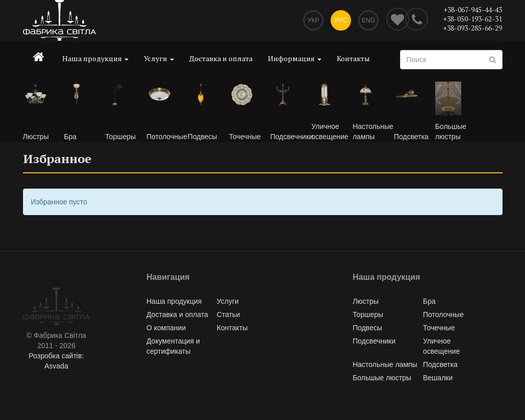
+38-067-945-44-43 (473, 9)
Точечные (439, 328)
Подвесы (367, 328)
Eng (368, 20)
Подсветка (440, 364)
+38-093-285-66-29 (472, 28)
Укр (314, 20)
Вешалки (438, 378)
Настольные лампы (385, 364)
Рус (341, 20)
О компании (166, 328)
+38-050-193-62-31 (472, 19)
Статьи (228, 314)
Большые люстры (382, 378)
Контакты (353, 58)
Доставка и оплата (221, 58)
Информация (295, 58)
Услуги (159, 58)
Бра (429, 301)
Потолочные (443, 314)
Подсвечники (374, 341)
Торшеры (368, 314)
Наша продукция (95, 58)
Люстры (366, 301)
